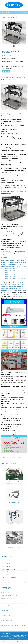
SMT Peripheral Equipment (9, 577)
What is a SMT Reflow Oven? (9, 599)
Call (11, 642)
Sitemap (18, 638)
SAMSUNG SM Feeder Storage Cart (17, 455)
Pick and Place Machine (8, 561)
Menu (18, 642)
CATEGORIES (5, 12)
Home (4, 18)
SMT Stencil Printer (11, 287)
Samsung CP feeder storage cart (14, 457)
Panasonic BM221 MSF (14, 503)
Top (24, 642)
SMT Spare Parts (22, 290)
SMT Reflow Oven (11, 289)
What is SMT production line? (9, 605)
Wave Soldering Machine (11, 285)
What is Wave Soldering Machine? (10, 602)
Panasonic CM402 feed (14, 481)
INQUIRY (6, 71)
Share (4, 642)
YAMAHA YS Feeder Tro (14, 524)
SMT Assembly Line (7, 575)
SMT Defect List (6, 592)
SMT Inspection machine (9, 569)
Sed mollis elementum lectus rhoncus (11, 596)
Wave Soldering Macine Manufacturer (16, 637)
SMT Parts (5, 580)
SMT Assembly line (12, 290)
